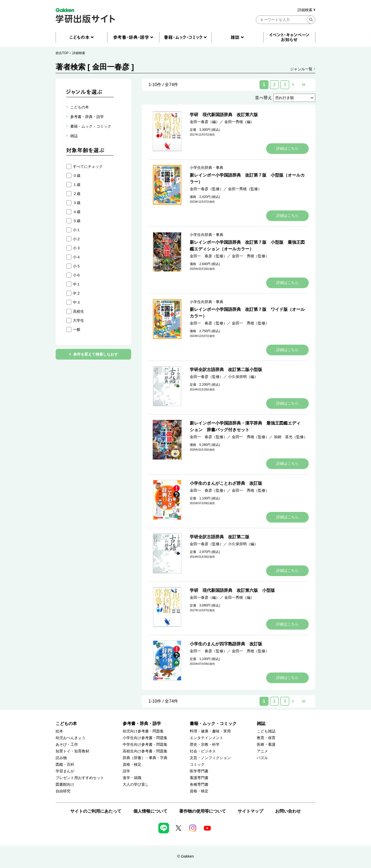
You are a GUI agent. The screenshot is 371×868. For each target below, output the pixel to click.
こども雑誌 (266, 731)
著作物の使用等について (203, 811)
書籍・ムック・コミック (213, 724)
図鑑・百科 (65, 765)
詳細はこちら (287, 148)
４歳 (77, 212)
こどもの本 (66, 724)
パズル (262, 758)
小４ (77, 257)
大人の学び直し (136, 785)
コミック (197, 765)
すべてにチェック (88, 166)
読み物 (61, 758)
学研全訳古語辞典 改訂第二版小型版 (226, 370)
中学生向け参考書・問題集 (145, 745)
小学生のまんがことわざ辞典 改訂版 (226, 483)
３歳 (77, 203)
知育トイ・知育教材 (72, 751)
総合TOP (62, 53)
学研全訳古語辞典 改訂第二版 (220, 537)
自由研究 (63, 791)
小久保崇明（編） (243, 377)
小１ (77, 230)
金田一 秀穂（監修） (250, 256)
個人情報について (150, 811)
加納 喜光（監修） (291, 437)
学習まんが (65, 771)
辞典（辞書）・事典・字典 (145, 758)
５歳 (77, 221)
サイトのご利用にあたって (96, 811)
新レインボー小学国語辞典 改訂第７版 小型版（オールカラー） (247, 178)
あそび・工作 (67, 745)
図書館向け (65, 785)
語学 (126, 771)
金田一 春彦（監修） (208, 256)
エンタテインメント (207, 738)
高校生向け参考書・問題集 (145, 751)
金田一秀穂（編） (239, 122)
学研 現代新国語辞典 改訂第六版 (224, 115)
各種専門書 (199, 785)
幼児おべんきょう (71, 738)
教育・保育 (266, 738)
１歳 (77, 185)
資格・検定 (132, 765)
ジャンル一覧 (303, 69)
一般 (77, 329)
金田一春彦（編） (205, 122)
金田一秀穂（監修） (245, 189)
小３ (77, 248)
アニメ (262, 751)
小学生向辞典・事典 (207, 168)
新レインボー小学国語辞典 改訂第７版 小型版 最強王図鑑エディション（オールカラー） (247, 246)
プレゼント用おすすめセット (80, 778)
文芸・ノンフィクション (210, 758)
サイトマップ (250, 811)
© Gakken (185, 856)
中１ (77, 284)
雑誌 (261, 724)
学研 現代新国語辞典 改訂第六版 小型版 (232, 590)
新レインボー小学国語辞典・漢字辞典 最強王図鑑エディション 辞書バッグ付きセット (245, 426)
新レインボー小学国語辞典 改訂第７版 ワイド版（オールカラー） (247, 313)
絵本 (59, 731)
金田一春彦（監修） (207, 189)
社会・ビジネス (203, 751)
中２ (77, 293)
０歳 (77, 176)
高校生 (79, 311)
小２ (77, 239)
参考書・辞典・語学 (142, 724)
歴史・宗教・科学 (205, 745)
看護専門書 (199, 778)
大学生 (79, 320)
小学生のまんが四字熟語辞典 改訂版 (226, 644)
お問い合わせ (288, 811)
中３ (77, 302)
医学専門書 (199, 771)
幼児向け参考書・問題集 (143, 731)
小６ (77, 275)
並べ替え (263, 98)
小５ (77, 266)
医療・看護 (266, 745)
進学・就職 (132, 778)
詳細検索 (306, 10)
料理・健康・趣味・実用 (210, 731)
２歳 (77, 194)
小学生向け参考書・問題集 (145, 738)
